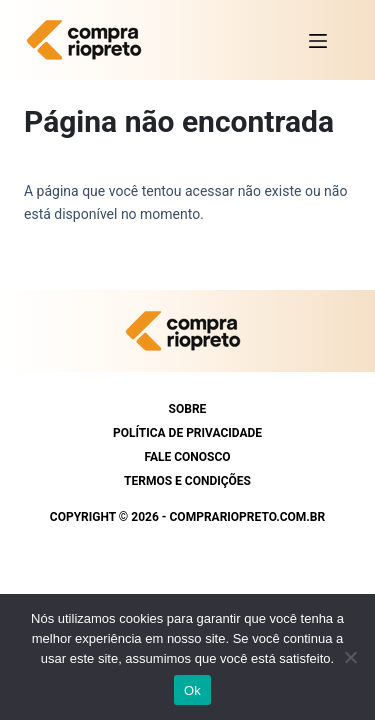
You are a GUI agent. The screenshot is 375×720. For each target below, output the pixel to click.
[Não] (350, 657)
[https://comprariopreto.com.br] (89, 40)
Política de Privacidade (187, 433)
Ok (192, 690)
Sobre (188, 409)
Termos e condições (187, 481)
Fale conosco (187, 457)
